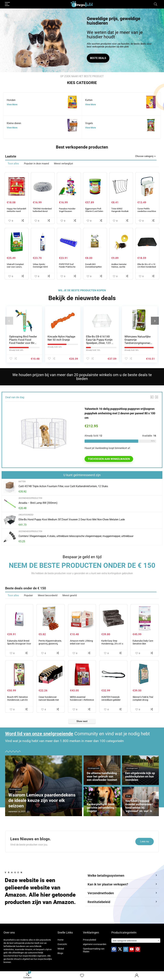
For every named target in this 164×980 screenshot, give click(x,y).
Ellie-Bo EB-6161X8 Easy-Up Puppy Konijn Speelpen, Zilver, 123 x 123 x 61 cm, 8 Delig (99, 341)
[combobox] (136, 941)
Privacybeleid (90, 940)
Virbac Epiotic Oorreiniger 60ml (40, 266)
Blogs (60, 953)
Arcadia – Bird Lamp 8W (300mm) (38, 503)
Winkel (61, 949)
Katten (22, 482)
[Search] (156, 4)
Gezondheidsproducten (30, 498)
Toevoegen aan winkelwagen (109, 459)
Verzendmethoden (101, 893)
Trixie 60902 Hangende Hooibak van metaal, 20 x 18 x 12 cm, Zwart (121, 212)
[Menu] (7, 4)
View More (12, 104)
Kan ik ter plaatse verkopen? (108, 884)
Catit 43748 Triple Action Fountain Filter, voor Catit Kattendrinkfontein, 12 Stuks (63, 486)
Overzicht (62, 944)
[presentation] (9, 321)
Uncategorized (26, 515)
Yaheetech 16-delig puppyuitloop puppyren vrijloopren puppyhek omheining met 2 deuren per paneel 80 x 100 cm (120, 413)
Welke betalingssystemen (106, 876)
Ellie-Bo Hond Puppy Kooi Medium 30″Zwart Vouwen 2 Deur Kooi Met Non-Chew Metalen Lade (72, 519)
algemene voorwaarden (95, 944)
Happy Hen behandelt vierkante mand (16, 210)
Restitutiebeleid (99, 902)
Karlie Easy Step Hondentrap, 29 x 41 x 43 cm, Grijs (112, 644)
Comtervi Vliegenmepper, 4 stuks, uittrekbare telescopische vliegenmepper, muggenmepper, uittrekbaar (76, 536)
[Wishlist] (82, 976)
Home (60, 940)
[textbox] (136, 941)
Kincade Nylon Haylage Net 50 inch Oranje (61, 338)
